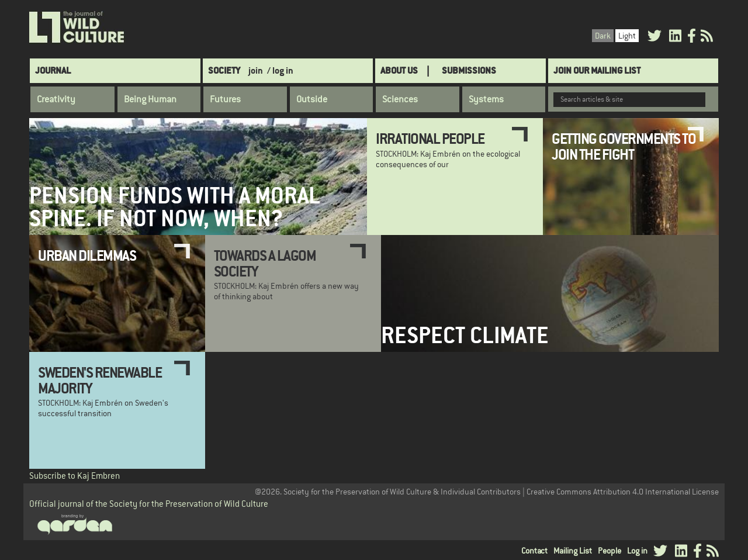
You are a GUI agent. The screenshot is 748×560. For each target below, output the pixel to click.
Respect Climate (465, 335)
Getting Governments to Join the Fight (624, 146)
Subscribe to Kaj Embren (75, 476)
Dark (603, 36)
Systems (486, 99)
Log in (637, 551)
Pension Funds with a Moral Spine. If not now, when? (175, 207)
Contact (534, 551)
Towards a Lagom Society (265, 263)
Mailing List (573, 551)
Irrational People (430, 139)
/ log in (280, 70)
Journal (53, 70)
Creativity (56, 99)
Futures (225, 99)
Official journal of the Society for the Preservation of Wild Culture (149, 504)
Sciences (400, 99)
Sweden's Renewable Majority (100, 380)
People (610, 551)
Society (224, 70)
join (256, 70)
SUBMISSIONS (469, 70)
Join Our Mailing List (597, 70)
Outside (312, 99)
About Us (399, 70)
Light (627, 36)
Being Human (150, 99)
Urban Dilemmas (87, 255)
